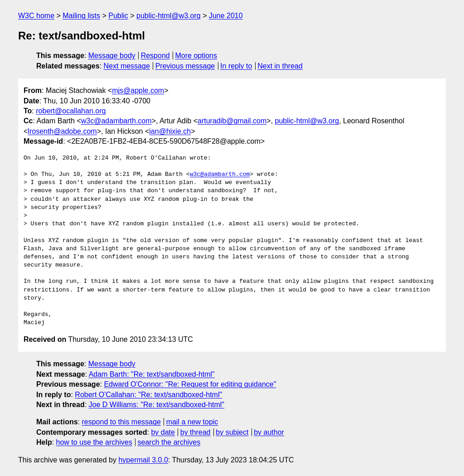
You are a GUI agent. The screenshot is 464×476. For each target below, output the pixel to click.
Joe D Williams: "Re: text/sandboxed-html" (157, 405)
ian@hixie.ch (170, 131)
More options (196, 56)
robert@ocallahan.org (71, 111)
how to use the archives (94, 442)
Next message (127, 66)
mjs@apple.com (138, 90)
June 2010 (226, 16)
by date (163, 432)
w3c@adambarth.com (116, 121)
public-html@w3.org (169, 16)
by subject (232, 432)
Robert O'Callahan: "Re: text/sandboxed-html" (148, 395)
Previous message (185, 66)
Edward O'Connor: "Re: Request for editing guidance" (190, 384)
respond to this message (121, 422)
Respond (155, 56)
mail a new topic (192, 422)
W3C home (36, 16)
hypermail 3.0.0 (143, 460)
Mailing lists (81, 16)
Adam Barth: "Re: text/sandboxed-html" (152, 374)
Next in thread (280, 66)
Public (118, 16)
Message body (112, 56)
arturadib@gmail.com (232, 121)
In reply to (236, 66)
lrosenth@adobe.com (62, 131)
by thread (196, 432)
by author (269, 432)
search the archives (169, 442)
